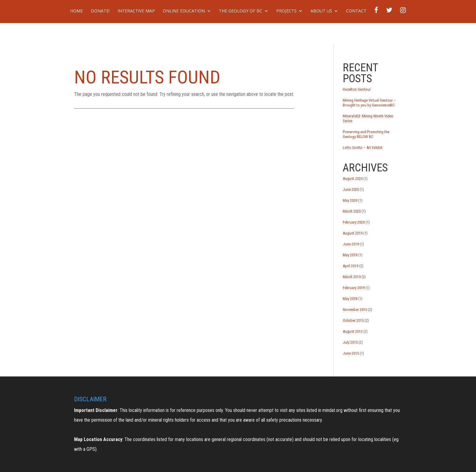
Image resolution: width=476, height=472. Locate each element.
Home (76, 11)
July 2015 (350, 342)
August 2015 (353, 331)
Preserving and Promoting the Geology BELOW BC (366, 134)
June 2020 (351, 189)
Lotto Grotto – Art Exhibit (363, 148)
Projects (286, 11)
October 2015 (353, 320)
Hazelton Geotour (357, 89)
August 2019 (353, 233)
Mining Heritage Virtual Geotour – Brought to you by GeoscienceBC (369, 103)
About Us (321, 11)
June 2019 (351, 244)
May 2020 (350, 200)
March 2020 (352, 211)
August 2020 (353, 179)
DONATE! (100, 11)
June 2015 (351, 353)
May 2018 (350, 299)
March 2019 (352, 277)
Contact (356, 11)
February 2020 (354, 222)
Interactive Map (136, 11)
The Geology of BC (241, 11)
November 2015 (355, 310)
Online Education (184, 11)
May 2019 (350, 255)
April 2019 (350, 266)
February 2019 (354, 288)
